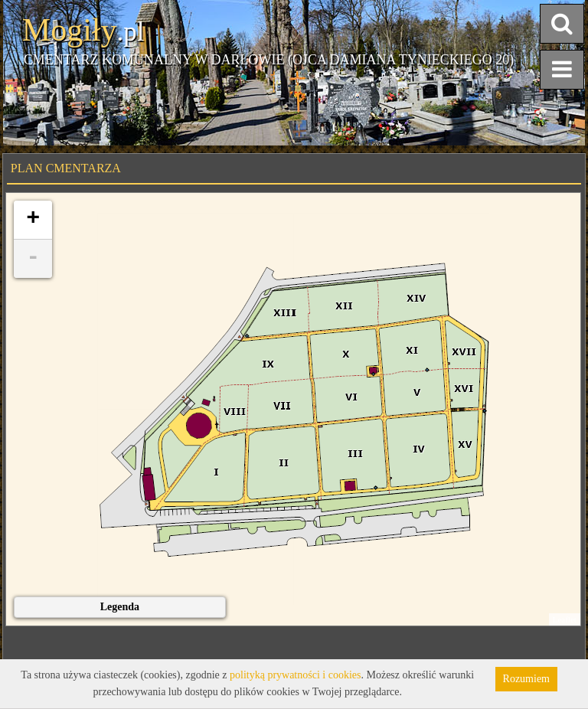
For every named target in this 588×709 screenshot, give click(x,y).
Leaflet (565, 619)
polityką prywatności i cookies (295, 675)
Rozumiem (526, 679)
